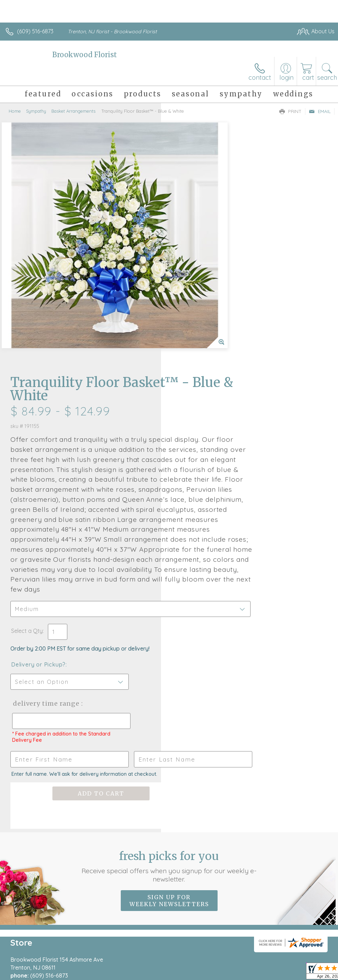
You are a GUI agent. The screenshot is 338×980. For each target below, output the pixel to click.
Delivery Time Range (206, 530)
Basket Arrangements (73, 111)
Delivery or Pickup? (199, 491)
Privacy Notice (217, 973)
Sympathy (36, 111)
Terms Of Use (176, 973)
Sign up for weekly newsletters (169, 727)
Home (15, 111)
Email (320, 111)
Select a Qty (188, 457)
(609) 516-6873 (35, 31)
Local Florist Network (266, 973)
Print (290, 111)
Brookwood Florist (85, 55)
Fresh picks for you (169, 693)
